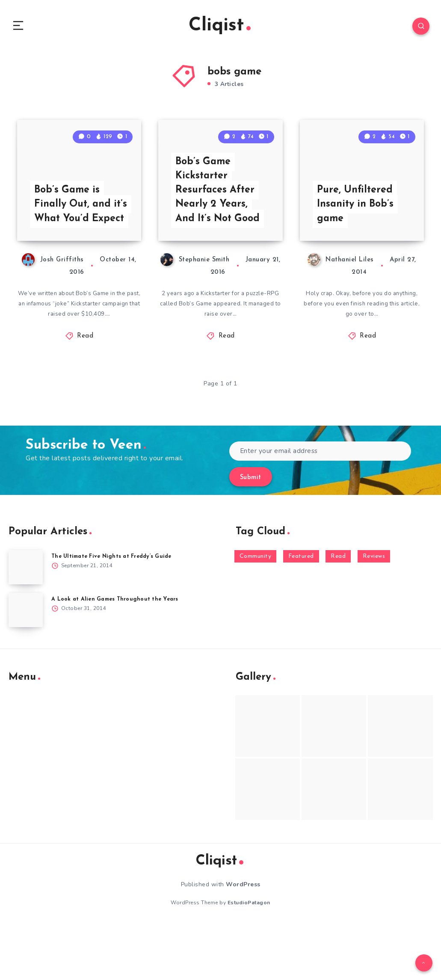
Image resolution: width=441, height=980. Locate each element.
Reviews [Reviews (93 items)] (374, 611)
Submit (251, 533)
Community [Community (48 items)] (256, 611)
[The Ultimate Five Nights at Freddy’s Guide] (26, 622)
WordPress (243, 940)
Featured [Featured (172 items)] (301, 611)
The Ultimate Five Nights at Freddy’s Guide (115, 611)
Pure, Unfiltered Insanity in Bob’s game (358, 257)
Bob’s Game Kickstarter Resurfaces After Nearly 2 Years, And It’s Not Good (220, 242)
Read (85, 391)
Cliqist (219, 28)
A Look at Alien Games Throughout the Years (117, 654)
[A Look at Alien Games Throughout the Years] (26, 665)
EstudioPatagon (249, 958)
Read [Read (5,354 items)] (338, 611)
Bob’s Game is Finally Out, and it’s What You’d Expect (74, 250)
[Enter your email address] (320, 506)
